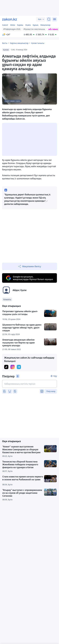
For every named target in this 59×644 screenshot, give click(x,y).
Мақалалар (45, 25)
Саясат (5, 25)
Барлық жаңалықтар (19, 43)
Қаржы (20, 25)
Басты (5, 43)
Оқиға (28, 25)
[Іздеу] (49, 19)
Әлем (13, 25)
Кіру (55, 376)
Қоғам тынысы (38, 43)
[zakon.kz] (10, 19)
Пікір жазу (51, 391)
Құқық (36, 25)
